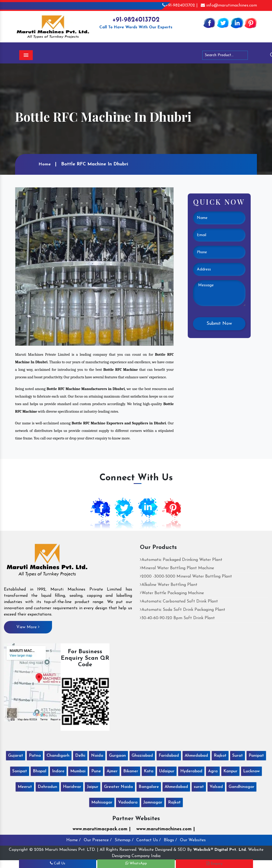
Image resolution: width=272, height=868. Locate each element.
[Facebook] (209, 23)
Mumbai (78, 771)
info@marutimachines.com (229, 5)
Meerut (25, 787)
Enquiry (215, 864)
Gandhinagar (241, 787)
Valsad (216, 787)
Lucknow (251, 771)
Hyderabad (191, 771)
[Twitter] (223, 23)
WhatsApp (136, 863)
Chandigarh (58, 756)
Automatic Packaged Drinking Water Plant (181, 560)
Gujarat (16, 756)
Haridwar (72, 787)
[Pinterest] (251, 23)
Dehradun (47, 787)
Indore (58, 771)
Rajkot (220, 756)
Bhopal (40, 771)
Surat (238, 756)
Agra (213, 771)
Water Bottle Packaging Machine (172, 593)
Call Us (58, 863)
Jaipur (93, 787)
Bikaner (131, 771)
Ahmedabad (196, 756)
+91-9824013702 (136, 20)
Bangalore (149, 787)
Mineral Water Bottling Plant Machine (177, 568)
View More (28, 627)
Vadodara (128, 802)
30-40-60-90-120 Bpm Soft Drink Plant (177, 618)
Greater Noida (118, 787)
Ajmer (112, 771)
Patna (35, 756)
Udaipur (167, 771)
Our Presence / (98, 840)
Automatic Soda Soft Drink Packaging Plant (183, 610)
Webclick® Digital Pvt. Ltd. (220, 850)
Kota (149, 771)
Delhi (80, 756)
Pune (96, 771)
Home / (73, 840)
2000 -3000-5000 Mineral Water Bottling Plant (186, 576)
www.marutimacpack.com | (102, 829)
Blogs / (170, 840)
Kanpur (230, 771)
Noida (97, 756)
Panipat (256, 756)
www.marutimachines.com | (166, 829)
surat (199, 787)
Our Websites (193, 840)
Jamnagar (153, 802)
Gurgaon (117, 756)
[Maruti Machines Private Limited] (47, 562)
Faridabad (169, 756)
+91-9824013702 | (180, 5)
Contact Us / (148, 840)
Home (45, 164)
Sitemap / (124, 840)
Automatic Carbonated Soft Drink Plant (179, 601)
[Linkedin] (237, 23)
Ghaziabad (142, 756)
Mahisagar (102, 802)
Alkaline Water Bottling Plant (169, 585)
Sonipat (20, 771)
